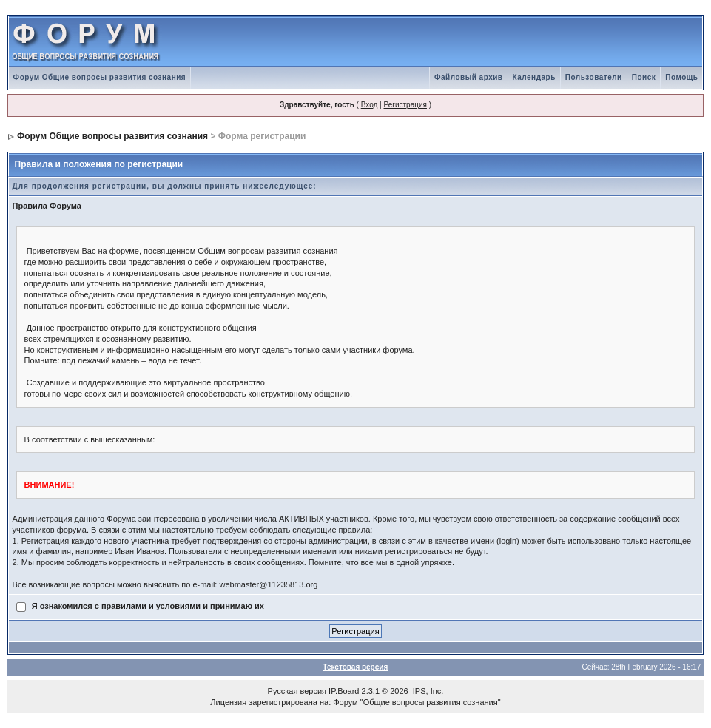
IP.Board (344, 691)
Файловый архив (469, 77)
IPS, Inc (427, 691)
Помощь (681, 77)
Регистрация (405, 105)
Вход (370, 105)
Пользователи (594, 77)
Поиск (644, 77)
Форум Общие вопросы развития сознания (100, 77)
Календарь (534, 77)
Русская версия (297, 691)
